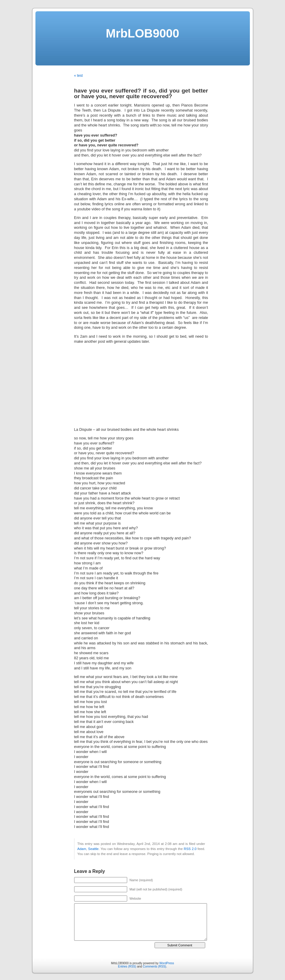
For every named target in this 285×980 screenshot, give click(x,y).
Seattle (93, 849)
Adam (82, 849)
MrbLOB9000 (142, 33)
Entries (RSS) (127, 966)
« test (78, 76)
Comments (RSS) (155, 966)
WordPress (167, 963)
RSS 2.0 (190, 849)
